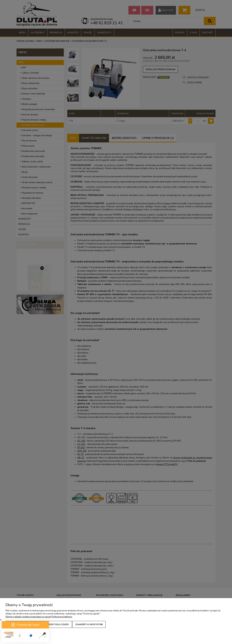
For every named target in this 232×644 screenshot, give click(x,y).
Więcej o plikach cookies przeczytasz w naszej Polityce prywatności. (39, 617)
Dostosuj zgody (59, 624)
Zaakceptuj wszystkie (89, 624)
